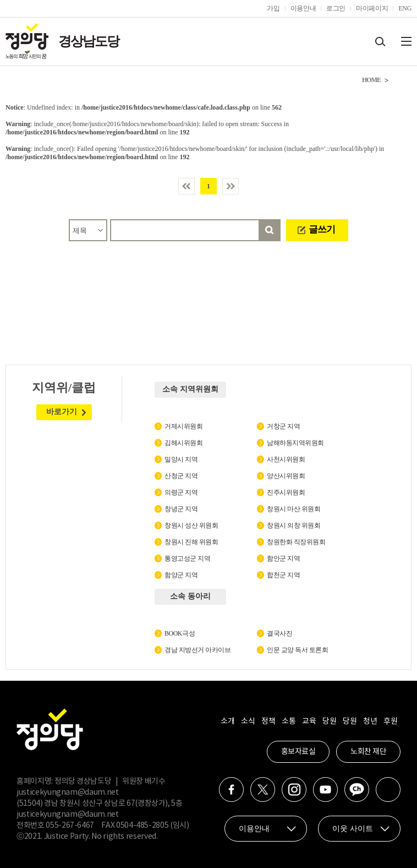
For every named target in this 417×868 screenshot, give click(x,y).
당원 (329, 721)
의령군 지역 (181, 492)
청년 (370, 721)
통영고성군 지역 (187, 558)
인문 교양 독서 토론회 (297, 650)
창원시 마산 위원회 (293, 509)
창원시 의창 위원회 (293, 525)
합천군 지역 (283, 575)
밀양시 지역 (181, 459)
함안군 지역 (283, 558)
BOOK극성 (180, 633)
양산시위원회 (286, 476)
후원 (390, 721)
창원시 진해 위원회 (191, 542)
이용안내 (303, 8)
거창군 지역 (283, 426)
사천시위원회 (286, 459)
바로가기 (62, 412)
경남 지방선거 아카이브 (197, 650)
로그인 (336, 8)
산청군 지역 (181, 476)
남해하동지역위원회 (295, 443)
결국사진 (279, 633)
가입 (273, 8)
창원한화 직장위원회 (296, 542)
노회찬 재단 (368, 752)
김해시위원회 (183, 443)
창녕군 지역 (181, 509)
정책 (268, 721)
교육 (309, 721)
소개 (227, 721)
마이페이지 (372, 8)
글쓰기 (322, 229)
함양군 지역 (181, 575)
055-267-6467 (70, 826)
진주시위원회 (286, 492)
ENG (405, 8)
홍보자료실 (298, 752)
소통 (289, 721)
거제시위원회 (183, 426)
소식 (248, 721)
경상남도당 (89, 41)
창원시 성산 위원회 (191, 525)
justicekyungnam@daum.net (68, 793)
